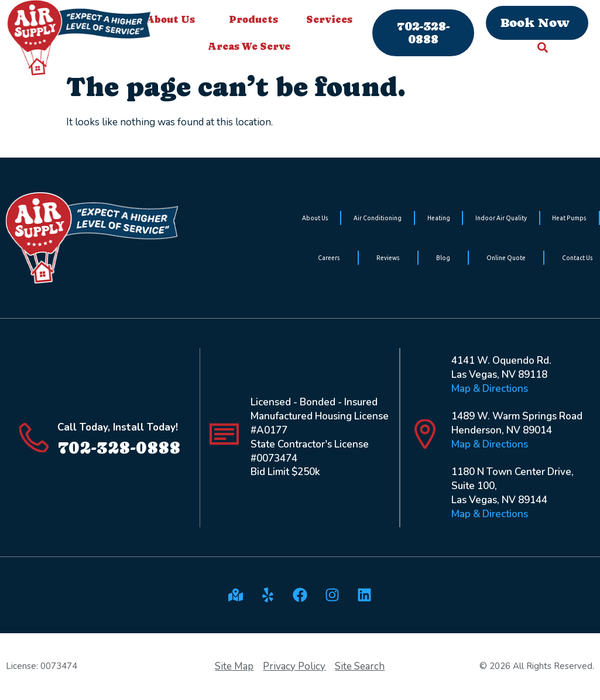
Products (253, 19)
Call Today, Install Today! (118, 427)
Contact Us (577, 258)
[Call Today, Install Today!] (34, 438)
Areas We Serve (252, 46)
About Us (173, 19)
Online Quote (506, 258)
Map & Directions (490, 389)
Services (332, 19)
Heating (439, 218)
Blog (443, 258)
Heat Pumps (569, 218)
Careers (329, 258)
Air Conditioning (378, 218)
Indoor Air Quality (501, 218)
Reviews (388, 258)
